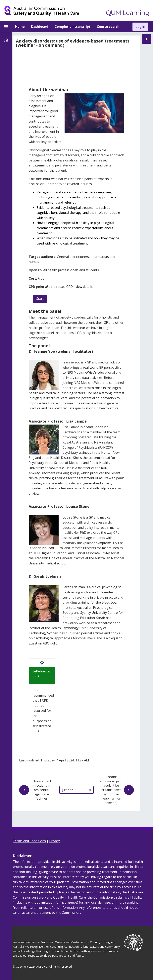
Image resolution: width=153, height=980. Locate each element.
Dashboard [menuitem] (40, 27)
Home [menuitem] (20, 27)
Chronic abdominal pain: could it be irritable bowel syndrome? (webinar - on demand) (117, 790)
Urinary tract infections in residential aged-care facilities (36, 790)
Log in (140, 27)
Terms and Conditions (29, 841)
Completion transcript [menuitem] (73, 27)
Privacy (54, 841)
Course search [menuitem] (108, 27)
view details (84, 287)
